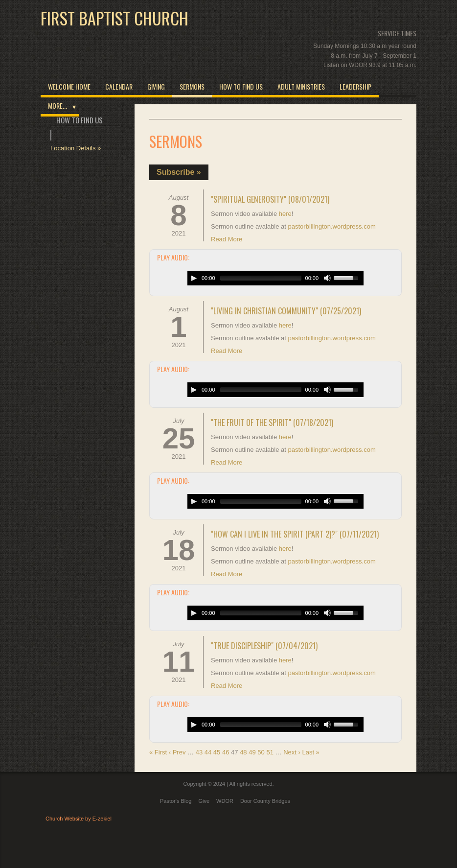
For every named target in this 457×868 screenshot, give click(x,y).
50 (261, 752)
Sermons (192, 86)
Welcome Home (69, 86)
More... (57, 106)
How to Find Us (241, 86)
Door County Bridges (265, 801)
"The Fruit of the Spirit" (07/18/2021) (272, 422)
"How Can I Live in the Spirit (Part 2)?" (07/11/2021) (295, 534)
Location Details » (76, 148)
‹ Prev (177, 752)
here (285, 214)
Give (204, 801)
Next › (292, 752)
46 (226, 752)
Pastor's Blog (176, 801)
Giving (156, 86)
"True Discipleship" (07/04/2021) (264, 646)
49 (252, 752)
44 (208, 752)
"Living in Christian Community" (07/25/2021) (286, 311)
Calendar (119, 86)
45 (217, 752)
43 (199, 752)
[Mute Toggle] (327, 278)
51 (270, 752)
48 (243, 752)
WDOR (225, 801)
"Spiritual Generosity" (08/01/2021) (270, 199)
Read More (227, 239)
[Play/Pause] (194, 278)
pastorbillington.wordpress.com (332, 226)
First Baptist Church (114, 18)
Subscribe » (179, 172)
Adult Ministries (301, 86)
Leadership (355, 86)
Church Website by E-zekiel (79, 819)
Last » (310, 752)
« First (158, 752)
